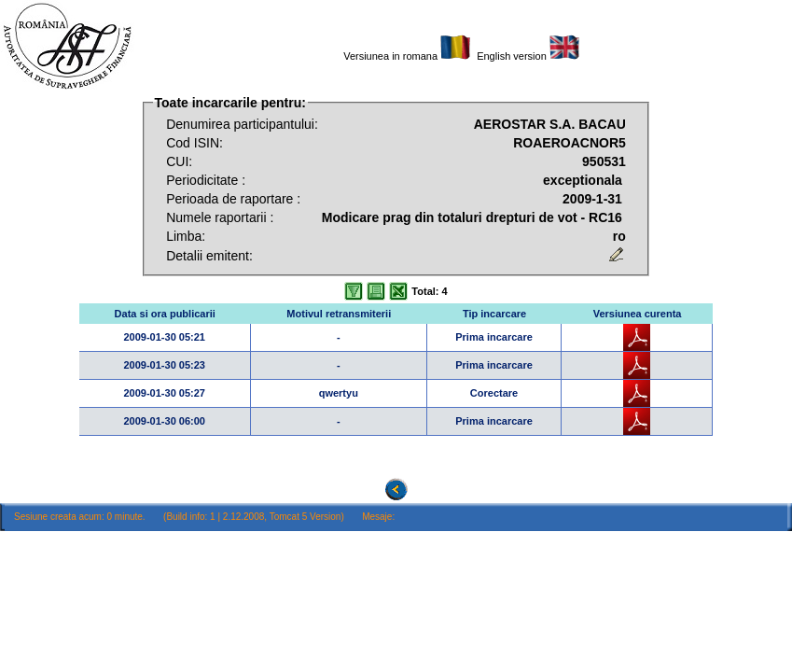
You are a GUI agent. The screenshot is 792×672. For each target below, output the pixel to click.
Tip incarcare (494, 314)
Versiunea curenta (638, 314)
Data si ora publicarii (165, 314)
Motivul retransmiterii (339, 314)
